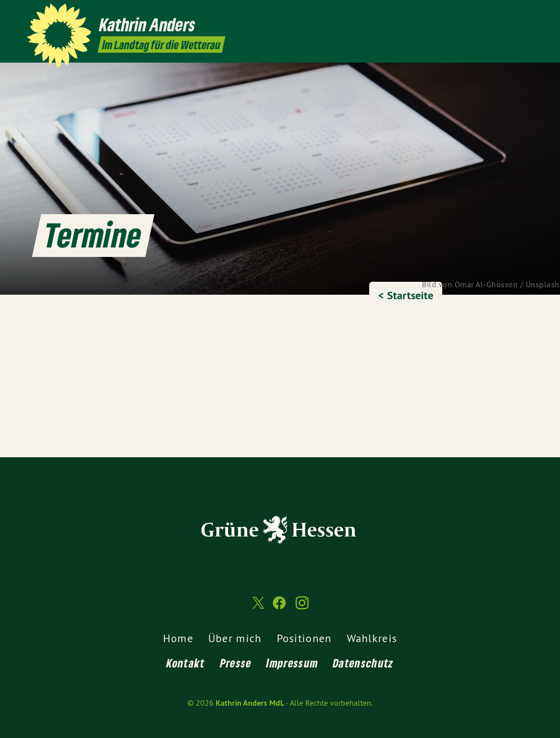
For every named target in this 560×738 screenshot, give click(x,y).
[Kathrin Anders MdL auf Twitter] (498, 13)
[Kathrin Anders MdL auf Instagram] (528, 13)
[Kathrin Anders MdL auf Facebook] (513, 13)
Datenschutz (363, 663)
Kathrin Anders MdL (250, 703)
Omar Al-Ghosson (486, 284)
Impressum (292, 663)
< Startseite (406, 295)
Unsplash (543, 284)
